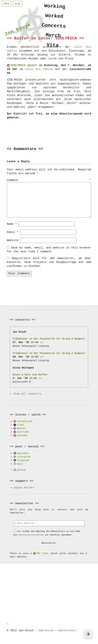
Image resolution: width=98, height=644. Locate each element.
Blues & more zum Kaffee (30, 374)
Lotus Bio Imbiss (39, 69)
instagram (24, 457)
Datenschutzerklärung (31, 535)
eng (18, 4)
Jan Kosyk (18, 30)
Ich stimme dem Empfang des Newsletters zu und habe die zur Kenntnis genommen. (47, 533)
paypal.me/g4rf (24, 487)
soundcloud (24, 421)
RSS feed (42, 553)
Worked (54, 17)
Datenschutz (67, 630)
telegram (23, 460)
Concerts (54, 27)
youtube (22, 435)
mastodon (23, 453)
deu (7, 4)
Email (13, 232)
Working (55, 6)
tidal (21, 425)
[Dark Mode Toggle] (88, 634)
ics (42, 342)
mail (20, 464)
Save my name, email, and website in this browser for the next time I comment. (49, 250)
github (21, 470)
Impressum (46, 630)
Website (13, 240)
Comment (49, 180)
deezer (21, 428)
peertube (23, 432)
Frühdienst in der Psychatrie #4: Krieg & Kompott (49, 339)
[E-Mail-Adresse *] (49, 523)
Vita (53, 47)
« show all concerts (26, 394)
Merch (53, 37)
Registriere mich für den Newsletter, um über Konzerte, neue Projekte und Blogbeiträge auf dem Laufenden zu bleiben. (49, 262)
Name (12, 224)
